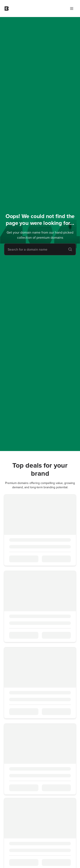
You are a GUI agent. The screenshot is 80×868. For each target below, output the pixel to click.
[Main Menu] (72, 9)
